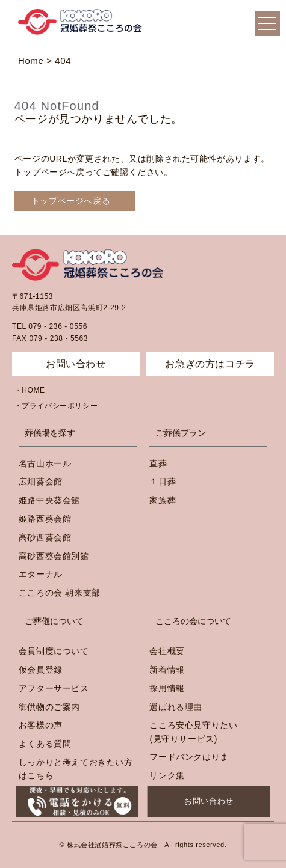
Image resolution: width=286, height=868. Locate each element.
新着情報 (167, 670)
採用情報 (167, 688)
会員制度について (54, 651)
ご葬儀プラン (181, 433)
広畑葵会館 (41, 481)
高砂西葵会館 (45, 537)
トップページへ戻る (71, 201)
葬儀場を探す (50, 433)
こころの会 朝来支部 (60, 593)
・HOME (30, 390)
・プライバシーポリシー (56, 406)
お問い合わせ (209, 801)
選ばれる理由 (176, 707)
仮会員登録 (41, 670)
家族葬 (163, 500)
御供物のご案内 (49, 707)
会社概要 (167, 651)
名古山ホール (45, 463)
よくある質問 (45, 744)
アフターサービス (54, 688)
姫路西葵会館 (45, 519)
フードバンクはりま (189, 757)
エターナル (41, 574)
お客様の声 (41, 725)
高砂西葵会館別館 (54, 556)
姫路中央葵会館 (49, 500)
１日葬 (163, 481)
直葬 (158, 463)
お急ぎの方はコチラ (210, 364)
